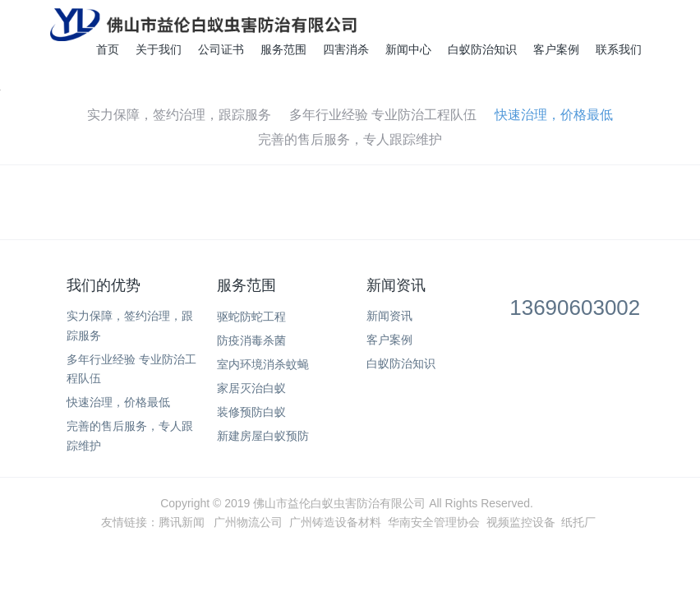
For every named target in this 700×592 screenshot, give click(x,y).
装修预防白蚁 (251, 412)
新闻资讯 (396, 285)
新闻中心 (408, 49)
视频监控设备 (521, 522)
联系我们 (619, 49)
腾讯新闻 (182, 522)
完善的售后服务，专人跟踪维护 (350, 139)
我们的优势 (104, 285)
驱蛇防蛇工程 (251, 317)
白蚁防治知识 (482, 49)
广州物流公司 (248, 522)
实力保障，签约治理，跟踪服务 (179, 115)
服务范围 (283, 49)
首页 (108, 49)
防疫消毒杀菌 (251, 340)
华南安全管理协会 (434, 522)
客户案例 (556, 49)
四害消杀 (346, 49)
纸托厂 (578, 522)
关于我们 (159, 49)
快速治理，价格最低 (554, 115)
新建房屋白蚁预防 (263, 436)
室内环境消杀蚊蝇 (263, 364)
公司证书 (221, 49)
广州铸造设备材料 (335, 522)
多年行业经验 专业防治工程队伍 (383, 115)
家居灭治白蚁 (251, 388)
